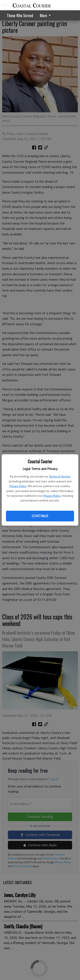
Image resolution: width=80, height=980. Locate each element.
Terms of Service (60, 476)
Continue (40, 516)
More (46, 15)
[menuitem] (47, 15)
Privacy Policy (18, 486)
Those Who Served (20, 15)
